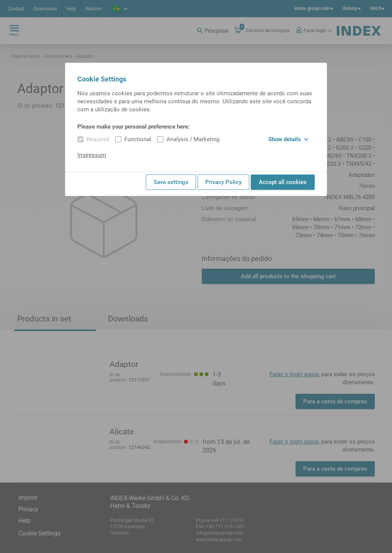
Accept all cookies (283, 182)
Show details (288, 139)
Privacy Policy (223, 182)
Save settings (171, 182)
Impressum (92, 155)
